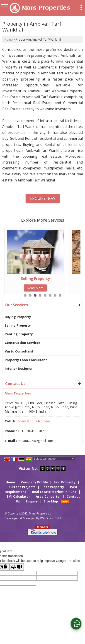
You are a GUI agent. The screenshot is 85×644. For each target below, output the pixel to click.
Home (9, 40)
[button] (35, 421)
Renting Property (19, 334)
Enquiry (32, 501)
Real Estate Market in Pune (54, 492)
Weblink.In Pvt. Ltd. (53, 518)
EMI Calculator (18, 496)
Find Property (65, 482)
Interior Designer (19, 369)
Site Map (51, 501)
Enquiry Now (43, 199)
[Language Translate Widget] (54, 459)
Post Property (53, 487)
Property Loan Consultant (26, 360)
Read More (35, 288)
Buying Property (18, 317)
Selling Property (35, 279)
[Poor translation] (17, 567)
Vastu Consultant (19, 351)
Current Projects (22, 487)
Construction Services (23, 343)
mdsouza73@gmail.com (35, 441)
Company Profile (34, 482)
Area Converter (48, 496)
